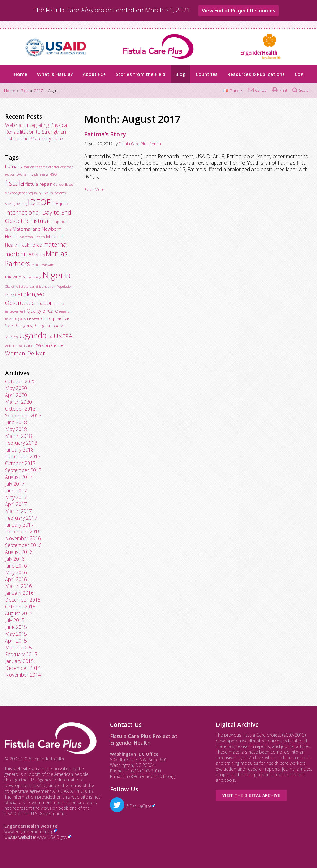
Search (305, 90)
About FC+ (94, 74)
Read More (94, 189)
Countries (207, 74)
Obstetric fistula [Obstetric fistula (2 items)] (17, 287)
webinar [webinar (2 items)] (11, 346)
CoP (299, 74)
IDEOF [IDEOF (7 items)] (39, 202)
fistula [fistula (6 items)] (15, 183)
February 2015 (21, 654)
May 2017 (16, 497)
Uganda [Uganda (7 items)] (33, 335)
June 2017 (16, 491)
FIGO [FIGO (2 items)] (53, 174)
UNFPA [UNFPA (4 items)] (63, 336)
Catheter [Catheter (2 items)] (53, 167)
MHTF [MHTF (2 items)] (36, 265)
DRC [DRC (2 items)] (19, 174)
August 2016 (19, 552)
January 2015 (19, 661)
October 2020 (20, 381)
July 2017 (15, 484)
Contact (261, 90)
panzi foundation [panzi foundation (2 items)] (42, 287)
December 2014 (23, 668)
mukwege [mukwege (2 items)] (34, 277)
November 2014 (23, 675)
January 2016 (19, 593)
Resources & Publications (256, 74)
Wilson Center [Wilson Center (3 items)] (51, 345)
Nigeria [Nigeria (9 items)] (57, 275)
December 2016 (23, 532)
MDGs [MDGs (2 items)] (40, 255)
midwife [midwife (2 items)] (48, 265)
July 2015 (15, 620)
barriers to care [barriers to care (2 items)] (34, 167)
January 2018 (19, 450)
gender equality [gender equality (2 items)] (30, 193)
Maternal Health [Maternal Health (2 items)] (32, 237)
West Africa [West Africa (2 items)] (26, 346)
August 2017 (19, 477)
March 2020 (18, 402)
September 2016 (23, 545)
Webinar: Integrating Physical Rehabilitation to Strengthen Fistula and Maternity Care (36, 132)
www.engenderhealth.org (29, 832)
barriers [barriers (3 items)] (13, 166)
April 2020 (16, 395)
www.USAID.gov (52, 837)
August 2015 (19, 613)
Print (283, 90)
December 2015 (23, 600)
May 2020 (16, 388)
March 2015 (18, 648)
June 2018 (16, 422)
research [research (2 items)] (65, 311)
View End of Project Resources (239, 11)
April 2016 (16, 579)
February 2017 (21, 518)
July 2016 (15, 559)
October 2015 (20, 607)
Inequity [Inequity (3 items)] (60, 203)
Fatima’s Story (105, 134)
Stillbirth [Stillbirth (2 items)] (11, 337)
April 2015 (16, 641)
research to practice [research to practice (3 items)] (48, 318)
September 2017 (23, 470)
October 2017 (20, 463)
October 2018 (20, 409)
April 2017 (16, 504)
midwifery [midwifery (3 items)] (15, 277)
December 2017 (23, 456)
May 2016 (16, 572)
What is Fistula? (55, 74)
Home (20, 74)
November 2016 (23, 538)
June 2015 (16, 627)
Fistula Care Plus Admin (140, 144)
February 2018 (21, 443)
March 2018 (18, 436)
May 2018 (16, 429)
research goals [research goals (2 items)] (15, 319)
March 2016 (18, 586)
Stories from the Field (141, 74)
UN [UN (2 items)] (50, 337)
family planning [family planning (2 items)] (36, 174)
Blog (180, 74)
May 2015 (16, 634)
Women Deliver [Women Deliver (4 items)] (25, 353)
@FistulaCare (131, 806)
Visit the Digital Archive (251, 795)
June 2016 (16, 566)
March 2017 (18, 511)
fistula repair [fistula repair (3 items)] (39, 184)
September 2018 (23, 416)
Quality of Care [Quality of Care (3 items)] (42, 311)
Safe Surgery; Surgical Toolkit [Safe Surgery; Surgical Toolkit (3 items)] (35, 326)
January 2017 (19, 525)
